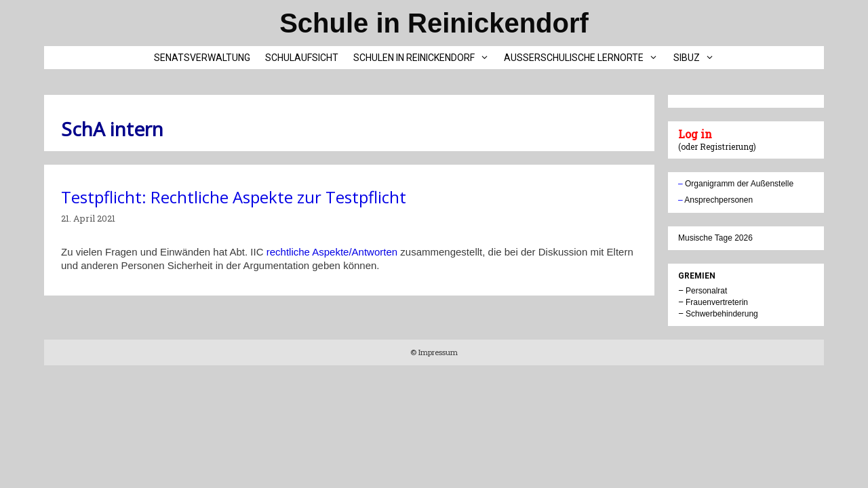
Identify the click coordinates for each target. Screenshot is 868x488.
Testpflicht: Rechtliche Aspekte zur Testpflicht (234, 197)
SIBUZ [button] (697, 58)
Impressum (437, 352)
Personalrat (706, 291)
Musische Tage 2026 (715, 238)
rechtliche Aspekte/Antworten (332, 252)
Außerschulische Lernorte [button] (585, 58)
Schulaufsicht (302, 58)
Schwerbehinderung (722, 314)
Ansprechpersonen (718, 200)
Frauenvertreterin (717, 302)
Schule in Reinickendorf (434, 23)
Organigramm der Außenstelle (739, 184)
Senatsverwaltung (202, 58)
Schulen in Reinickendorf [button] (425, 58)
